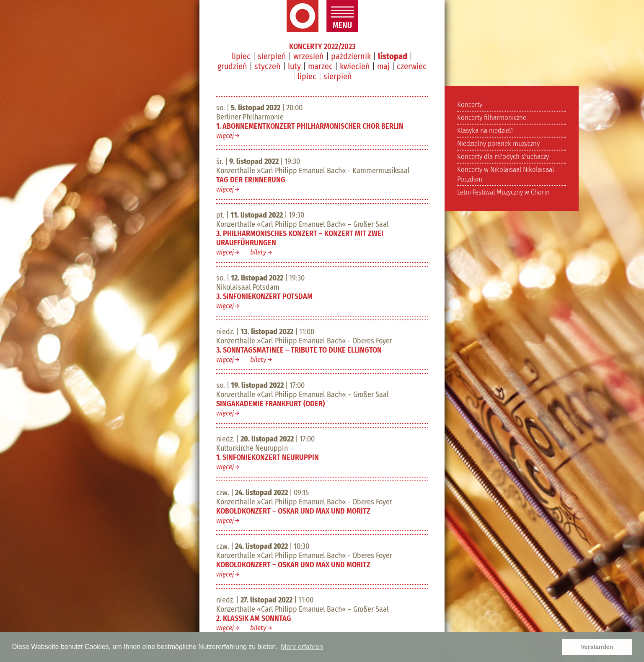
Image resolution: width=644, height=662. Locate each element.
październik (351, 56)
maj (383, 66)
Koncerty (470, 105)
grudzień (232, 66)
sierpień (272, 56)
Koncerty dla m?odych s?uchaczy (503, 157)
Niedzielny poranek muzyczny (498, 144)
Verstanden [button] (597, 647)
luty (294, 66)
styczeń (268, 66)
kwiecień (355, 66)
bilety (258, 252)
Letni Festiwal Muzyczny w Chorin (503, 192)
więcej (225, 136)
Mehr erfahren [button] (302, 647)
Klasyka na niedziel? (485, 131)
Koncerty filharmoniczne (492, 118)
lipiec (241, 56)
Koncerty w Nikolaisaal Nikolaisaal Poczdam (506, 174)
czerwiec (412, 66)
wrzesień (309, 56)
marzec (320, 66)
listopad (393, 56)
